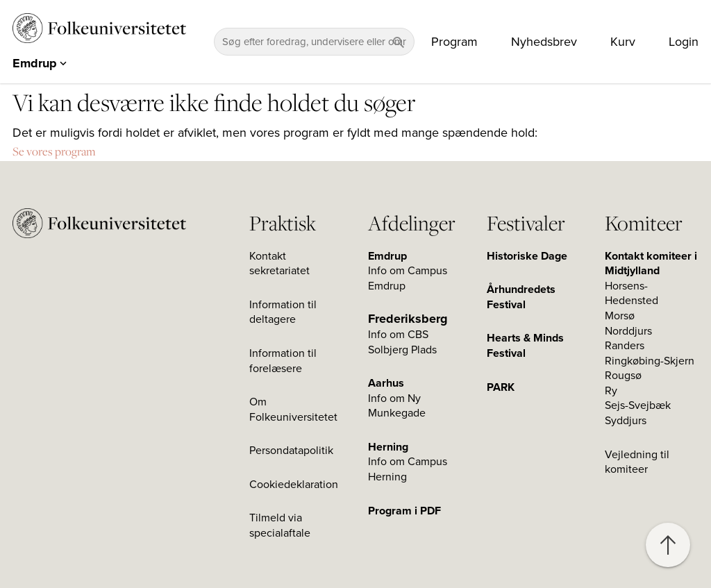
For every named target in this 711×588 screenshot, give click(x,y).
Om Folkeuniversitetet (293, 410)
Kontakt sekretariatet (279, 264)
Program (454, 42)
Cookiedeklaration (294, 485)
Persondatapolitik (291, 451)
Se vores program (54, 151)
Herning (388, 447)
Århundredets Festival (521, 297)
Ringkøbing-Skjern (650, 361)
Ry (611, 391)
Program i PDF (404, 511)
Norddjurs (628, 331)
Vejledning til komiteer (637, 462)
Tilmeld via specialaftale (280, 526)
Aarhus (386, 383)
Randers (625, 346)
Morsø (620, 316)
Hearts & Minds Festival (525, 346)
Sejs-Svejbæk (638, 405)
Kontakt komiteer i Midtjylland (651, 264)
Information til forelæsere (283, 361)
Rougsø (623, 376)
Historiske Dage (527, 256)
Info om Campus (408, 462)
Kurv (623, 42)
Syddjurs (626, 421)
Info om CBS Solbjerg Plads (402, 342)
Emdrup (387, 256)
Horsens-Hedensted (631, 294)
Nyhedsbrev (544, 42)
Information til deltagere (283, 312)
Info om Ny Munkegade (397, 406)
